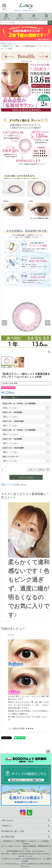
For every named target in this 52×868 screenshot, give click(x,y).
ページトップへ (48, 752)
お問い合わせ (7, 820)
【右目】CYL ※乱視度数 (12, 412)
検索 (50, 23)
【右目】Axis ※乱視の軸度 (13, 421)
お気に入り (20, 17)
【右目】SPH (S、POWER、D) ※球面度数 (19, 404)
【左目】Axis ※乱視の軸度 (13, 448)
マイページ (34, 17)
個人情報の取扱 (8, 837)
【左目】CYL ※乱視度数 (12, 439)
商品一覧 (6, 17)
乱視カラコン (13, 44)
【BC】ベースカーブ (10, 457)
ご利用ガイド (7, 826)
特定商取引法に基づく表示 (13, 831)
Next (48, 323)
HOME (3, 44)
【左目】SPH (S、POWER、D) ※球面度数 (19, 430)
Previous (4, 323)
